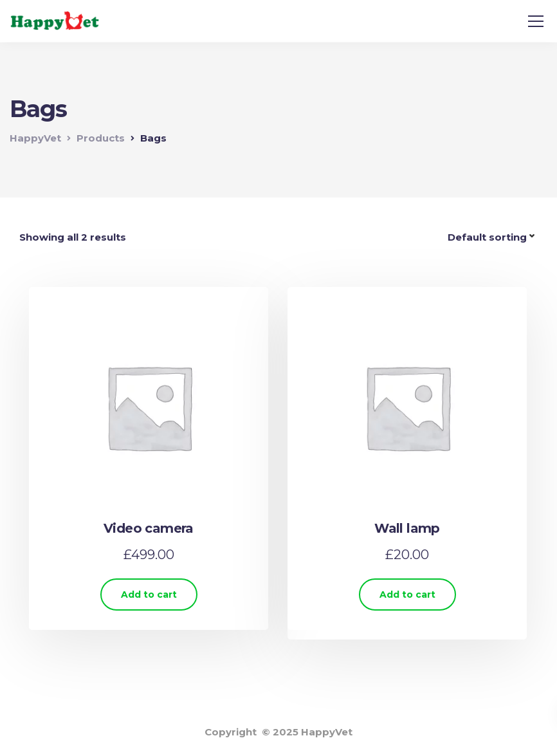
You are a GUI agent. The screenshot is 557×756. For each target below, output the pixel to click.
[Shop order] (493, 237)
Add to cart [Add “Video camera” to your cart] (149, 595)
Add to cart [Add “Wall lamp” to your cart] (407, 595)
